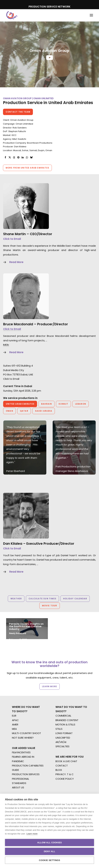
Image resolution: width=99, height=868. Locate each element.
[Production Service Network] (12, 15)
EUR (14, 716)
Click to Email (12, 239)
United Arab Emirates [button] (20, 404)
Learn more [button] (49, 686)
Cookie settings (49, 860)
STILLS (59, 729)
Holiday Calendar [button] (75, 599)
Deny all (49, 851)
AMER (15, 724)
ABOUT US (18, 787)
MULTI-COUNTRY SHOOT (26, 733)
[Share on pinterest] (18, 157)
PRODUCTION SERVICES (26, 774)
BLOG (59, 770)
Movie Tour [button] (50, 606)
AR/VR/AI (61, 742)
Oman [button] (9, 411)
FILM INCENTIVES (21, 752)
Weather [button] (16, 599)
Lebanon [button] (81, 404)
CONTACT (62, 766)
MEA (14, 729)
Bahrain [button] (47, 404)
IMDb (6, 345)
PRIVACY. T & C (65, 774)
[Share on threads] (14, 157)
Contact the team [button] (18, 112)
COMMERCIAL (63, 716)
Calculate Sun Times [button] (42, 599)
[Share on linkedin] (23, 157)
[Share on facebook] (5, 157)
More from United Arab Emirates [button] (27, 168)
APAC (15, 720)
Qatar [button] (24, 411)
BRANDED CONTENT (67, 720)
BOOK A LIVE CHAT (66, 761)
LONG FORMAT (64, 733)
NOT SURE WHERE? (23, 738)
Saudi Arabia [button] (44, 411)
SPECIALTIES (62, 746)
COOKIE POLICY (65, 779)
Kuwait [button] (63, 404)
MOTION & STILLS (65, 724)
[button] (91, 15)
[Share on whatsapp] (27, 157)
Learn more (32, 834)
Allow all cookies (49, 843)
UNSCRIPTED (63, 738)
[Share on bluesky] (31, 157)
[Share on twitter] (10, 157)
